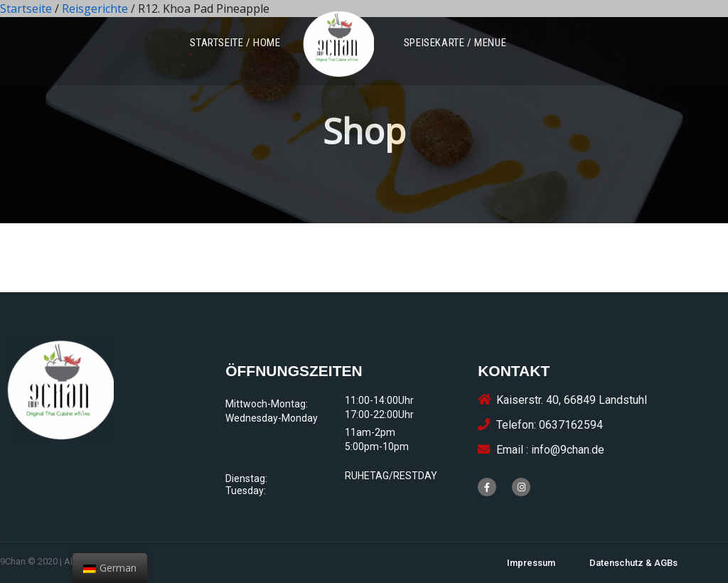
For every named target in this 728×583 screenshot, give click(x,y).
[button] (235, 43)
